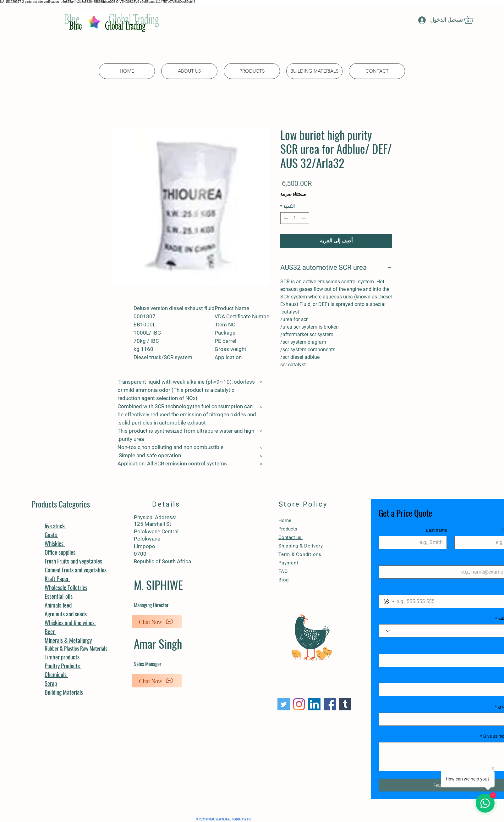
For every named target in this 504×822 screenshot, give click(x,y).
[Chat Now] (157, 622)
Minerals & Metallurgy (68, 640)
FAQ (283, 571)
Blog (284, 580)
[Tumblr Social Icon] (345, 704)
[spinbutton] (295, 218)
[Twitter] (284, 704)
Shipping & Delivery (301, 546)
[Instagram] (299, 704)
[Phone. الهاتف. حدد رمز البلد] (389, 602)
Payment (289, 563)
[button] (472, 20)
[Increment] (285, 218)
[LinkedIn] (314, 704)
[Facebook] (330, 704)
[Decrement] (304, 218)
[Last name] (415, 542)
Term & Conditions (300, 554)
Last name (436, 530)
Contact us (290, 537)
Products (288, 529)
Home (285, 520)
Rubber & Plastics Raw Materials (76, 648)
